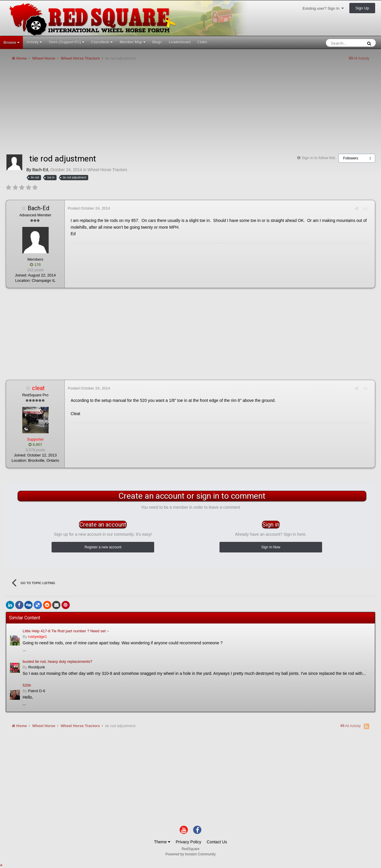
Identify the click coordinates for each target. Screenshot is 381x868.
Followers (351, 158)
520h (27, 685)
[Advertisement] (113, 110)
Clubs (202, 42)
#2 (365, 389)
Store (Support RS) (66, 42)
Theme (162, 842)
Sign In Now (271, 547)
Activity (34, 42)
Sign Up (362, 8)
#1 (365, 209)
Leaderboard (180, 42)
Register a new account (103, 547)
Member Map (132, 42)
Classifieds (102, 42)
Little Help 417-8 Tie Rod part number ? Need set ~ (66, 631)
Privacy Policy (189, 842)
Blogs (157, 42)
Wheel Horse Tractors (107, 170)
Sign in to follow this (318, 158)
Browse (11, 42)
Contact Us (217, 842)
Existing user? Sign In (323, 8)
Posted (89, 208)
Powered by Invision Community (190, 854)
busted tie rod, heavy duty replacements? (57, 661)
